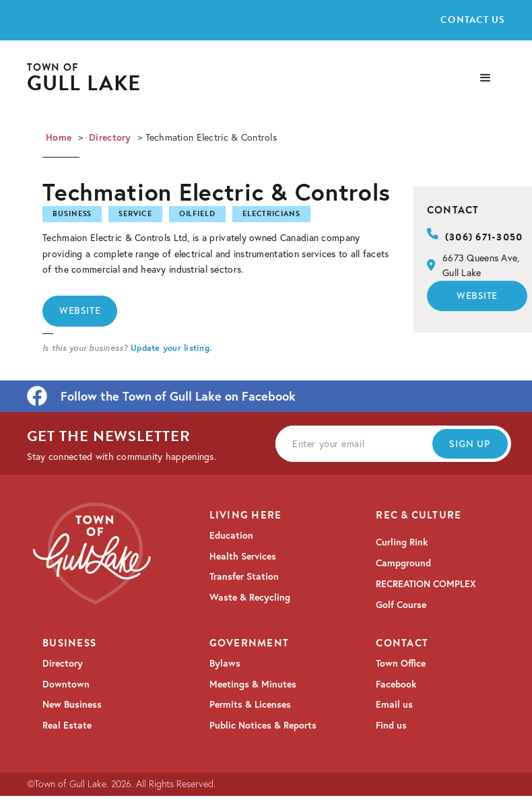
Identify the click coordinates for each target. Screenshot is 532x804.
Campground (403, 563)
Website (80, 310)
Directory (110, 137)
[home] (84, 78)
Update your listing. (171, 347)
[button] (486, 78)
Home (59, 137)
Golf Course (401, 605)
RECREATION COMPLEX (426, 584)
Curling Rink (402, 542)
